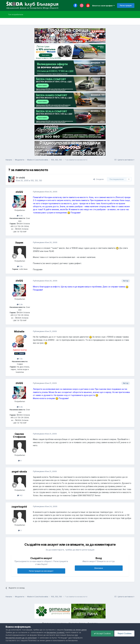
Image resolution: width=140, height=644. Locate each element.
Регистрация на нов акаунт (41, 571)
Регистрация (126, 5)
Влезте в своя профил (103, 6)
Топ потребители (16, 14)
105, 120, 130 (36, 181)
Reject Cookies (124, 633)
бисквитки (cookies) (56, 632)
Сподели (98, 179)
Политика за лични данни (75, 630)
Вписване (99, 568)
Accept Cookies (102, 633)
